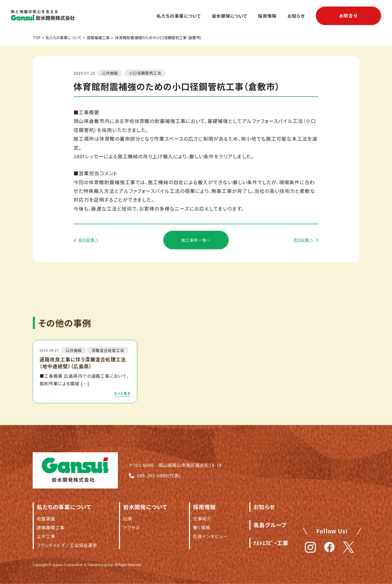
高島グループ (270, 525)
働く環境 (202, 527)
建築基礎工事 (51, 527)
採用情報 (267, 16)
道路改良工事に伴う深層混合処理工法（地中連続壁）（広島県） (83, 363)
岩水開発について (230, 16)
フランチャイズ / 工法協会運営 (67, 545)
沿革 (128, 518)
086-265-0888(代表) (159, 475)
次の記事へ (303, 240)
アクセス (131, 527)
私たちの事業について (179, 16)
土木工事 (46, 536)
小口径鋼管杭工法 (145, 73)
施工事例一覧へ (196, 240)
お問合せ (348, 16)
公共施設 (110, 73)
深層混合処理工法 (108, 350)
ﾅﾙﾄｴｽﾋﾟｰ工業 (271, 543)
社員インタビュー (210, 536)
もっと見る (122, 393)
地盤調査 (46, 518)
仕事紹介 (202, 518)
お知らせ (296, 16)
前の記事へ (89, 240)
